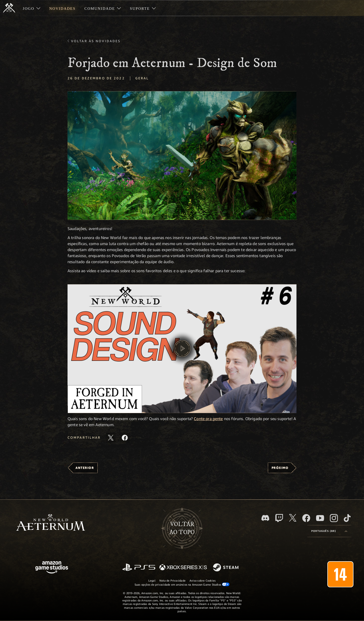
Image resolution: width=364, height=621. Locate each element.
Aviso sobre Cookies (203, 580)
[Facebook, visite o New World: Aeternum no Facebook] (306, 518)
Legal (152, 580)
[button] (182, 156)
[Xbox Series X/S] (183, 568)
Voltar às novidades (96, 41)
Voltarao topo (182, 528)
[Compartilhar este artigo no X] (111, 438)
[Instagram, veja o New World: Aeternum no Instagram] (334, 518)
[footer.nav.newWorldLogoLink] (51, 523)
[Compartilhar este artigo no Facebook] (125, 438)
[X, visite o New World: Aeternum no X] (293, 518)
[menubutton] (329, 531)
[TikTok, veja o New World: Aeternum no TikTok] (347, 518)
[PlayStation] (139, 568)
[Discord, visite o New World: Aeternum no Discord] (265, 518)
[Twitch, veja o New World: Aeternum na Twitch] (279, 518)
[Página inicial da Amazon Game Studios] (52, 568)
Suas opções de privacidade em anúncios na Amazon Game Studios (182, 584)
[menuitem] (32, 8)
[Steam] (226, 568)
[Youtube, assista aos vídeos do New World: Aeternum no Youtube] (320, 518)
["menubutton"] (32, 8)
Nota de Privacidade (172, 580)
